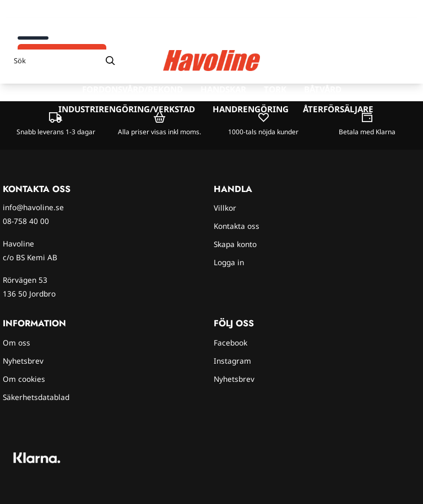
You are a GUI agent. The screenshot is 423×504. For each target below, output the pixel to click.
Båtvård (323, 89)
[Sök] (65, 61)
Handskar (223, 89)
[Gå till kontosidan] (383, 61)
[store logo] (211, 61)
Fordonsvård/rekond (132, 89)
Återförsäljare (338, 109)
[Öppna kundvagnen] (404, 61)
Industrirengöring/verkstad (127, 109)
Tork (275, 89)
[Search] (110, 61)
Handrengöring (251, 109)
